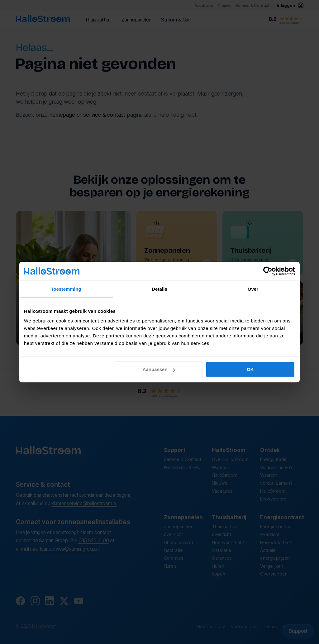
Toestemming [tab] (66, 289)
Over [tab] (253, 289)
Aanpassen (159, 369)
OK (250, 369)
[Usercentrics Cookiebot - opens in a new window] (268, 271)
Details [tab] (159, 289)
